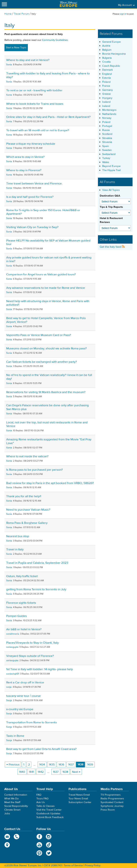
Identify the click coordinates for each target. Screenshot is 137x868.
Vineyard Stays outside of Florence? (30, 656)
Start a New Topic (16, 48)
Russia (106, 130)
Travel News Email (79, 795)
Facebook (39, 837)
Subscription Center (80, 802)
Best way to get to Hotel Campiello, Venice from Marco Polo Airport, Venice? (46, 320)
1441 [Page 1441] (31, 772)
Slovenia (107, 142)
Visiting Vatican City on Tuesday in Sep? (32, 227)
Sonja (9, 700)
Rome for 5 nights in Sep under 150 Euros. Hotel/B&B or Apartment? (43, 212)
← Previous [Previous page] (13, 765)
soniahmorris (13, 634)
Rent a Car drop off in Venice (25, 683)
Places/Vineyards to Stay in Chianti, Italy (32, 643)
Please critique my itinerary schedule (31, 144)
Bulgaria (107, 58)
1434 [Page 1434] (42, 765)
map (7, 845)
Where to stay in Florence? (24, 170)
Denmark (108, 70)
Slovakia (107, 138)
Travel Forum (21, 14)
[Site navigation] (4, 4)
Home (8, 14)
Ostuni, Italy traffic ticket (22, 576)
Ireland (106, 106)
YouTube (39, 845)
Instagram (49, 837)
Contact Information (16, 795)
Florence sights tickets (21, 603)
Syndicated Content (112, 802)
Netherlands (109, 114)
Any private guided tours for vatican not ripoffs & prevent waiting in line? (49, 259)
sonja (9, 687)
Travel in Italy (15, 549)
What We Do (12, 799)
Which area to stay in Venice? (25, 157)
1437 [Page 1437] (71, 765)
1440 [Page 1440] (22, 772)
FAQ (39, 795)
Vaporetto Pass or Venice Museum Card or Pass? (39, 335)
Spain (106, 146)
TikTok (49, 845)
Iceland (106, 102)
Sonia (9, 65)
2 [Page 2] (29, 765)
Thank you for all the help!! (24, 496)
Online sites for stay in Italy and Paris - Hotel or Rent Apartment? (48, 117)
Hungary (107, 98)
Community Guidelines (55, 40)
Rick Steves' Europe (68, 4)
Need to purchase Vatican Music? (28, 510)
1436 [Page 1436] (61, 765)
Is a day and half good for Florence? (30, 197)
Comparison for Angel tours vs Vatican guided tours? (41, 274)
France (106, 86)
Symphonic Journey (112, 806)
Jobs (7, 814)
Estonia (106, 78)
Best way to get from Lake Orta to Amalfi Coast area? (41, 749)
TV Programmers (111, 795)
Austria (106, 46)
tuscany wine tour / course (23, 696)
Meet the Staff (12, 802)
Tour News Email (78, 799)
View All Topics (111, 190)
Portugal (107, 126)
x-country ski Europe (20, 709)
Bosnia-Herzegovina (114, 54)
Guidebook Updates (48, 814)
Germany (107, 90)
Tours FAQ (42, 799)
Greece (106, 94)
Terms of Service (73, 865)
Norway (107, 118)
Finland (106, 82)
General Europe (111, 42)
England (107, 74)
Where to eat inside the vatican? (27, 456)
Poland (106, 122)
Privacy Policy (93, 865)
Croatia (106, 62)
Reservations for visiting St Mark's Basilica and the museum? (46, 392)
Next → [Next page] (76, 772)
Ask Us (41, 802)
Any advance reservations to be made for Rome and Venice (46, 288)
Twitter (49, 853)
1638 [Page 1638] (65, 772)
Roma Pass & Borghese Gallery (27, 523)
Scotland (107, 134)
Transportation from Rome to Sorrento (32, 722)
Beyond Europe (111, 166)
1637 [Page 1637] (56, 772)
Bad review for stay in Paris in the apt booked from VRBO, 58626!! (50, 483)
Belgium (107, 50)
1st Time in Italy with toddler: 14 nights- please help (40, 669)
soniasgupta (12, 647)
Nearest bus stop (18, 536)
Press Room (108, 810)
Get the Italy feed (112, 247)
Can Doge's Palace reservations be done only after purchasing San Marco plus (48, 407)
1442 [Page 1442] (41, 772)
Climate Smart (12, 810)
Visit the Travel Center (49, 810)
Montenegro (109, 110)
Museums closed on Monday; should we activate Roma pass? (46, 348)
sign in (123, 14)
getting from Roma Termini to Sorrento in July (36, 589)
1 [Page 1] (24, 765)
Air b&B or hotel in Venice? (24, 629)
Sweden (107, 150)
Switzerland (109, 154)
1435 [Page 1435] (52, 765)
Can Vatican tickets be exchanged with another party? (42, 362)
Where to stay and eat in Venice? (28, 60)
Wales (106, 162)
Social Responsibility (16, 806)
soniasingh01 (13, 674)
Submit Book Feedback (50, 817)
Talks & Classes (45, 806)
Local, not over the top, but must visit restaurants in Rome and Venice (47, 424)
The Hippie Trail (111, 170)
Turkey (106, 158)
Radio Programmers (112, 799)
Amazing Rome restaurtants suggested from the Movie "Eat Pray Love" (49, 441)
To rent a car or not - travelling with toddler (34, 90)
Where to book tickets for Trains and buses (35, 104)
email (7, 837)
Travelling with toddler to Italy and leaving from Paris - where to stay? (48, 75)
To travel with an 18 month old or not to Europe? (38, 130)
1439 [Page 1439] (90, 765)
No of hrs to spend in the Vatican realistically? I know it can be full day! (49, 377)
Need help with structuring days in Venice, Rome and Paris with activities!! (48, 303)
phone (17, 837)
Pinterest (39, 853)
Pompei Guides (17, 616)
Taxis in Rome (15, 736)
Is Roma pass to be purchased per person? (35, 470)
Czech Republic (111, 66)
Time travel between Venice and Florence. (34, 184)
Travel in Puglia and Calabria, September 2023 (37, 563)
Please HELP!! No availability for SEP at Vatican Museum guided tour (48, 242)
